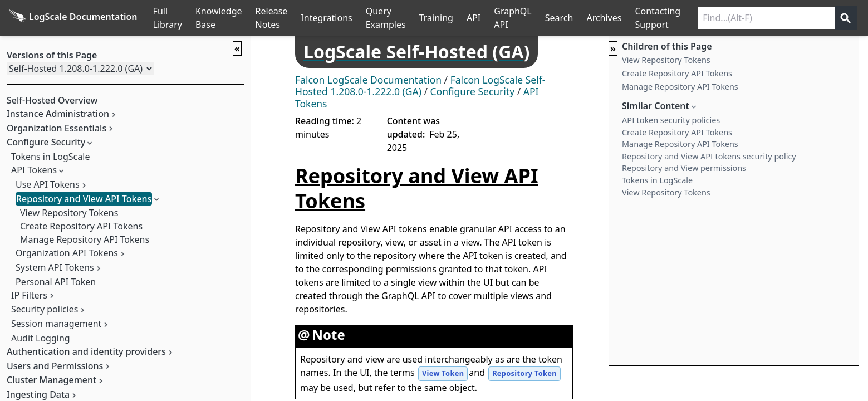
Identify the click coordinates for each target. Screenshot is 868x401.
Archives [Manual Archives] (604, 18)
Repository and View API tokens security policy (709, 156)
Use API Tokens (48, 184)
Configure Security (473, 91)
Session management (56, 324)
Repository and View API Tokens (84, 199)
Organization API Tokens (67, 253)
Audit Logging (41, 338)
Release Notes (272, 18)
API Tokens (34, 170)
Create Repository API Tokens (81, 226)
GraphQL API (513, 18)
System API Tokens (55, 267)
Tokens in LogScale (50, 157)
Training (436, 18)
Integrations (326, 18)
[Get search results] (846, 18)
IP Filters (29, 295)
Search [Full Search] (559, 18)
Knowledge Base (219, 18)
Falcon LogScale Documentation (368, 80)
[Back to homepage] (73, 18)
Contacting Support (658, 18)
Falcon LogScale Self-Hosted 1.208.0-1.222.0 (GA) (420, 86)
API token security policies (671, 120)
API (474, 18)
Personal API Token (56, 282)
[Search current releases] (766, 18)
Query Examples (386, 18)
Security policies (45, 309)
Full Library (168, 18)
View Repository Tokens (69, 213)
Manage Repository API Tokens (85, 239)
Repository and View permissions (684, 168)
